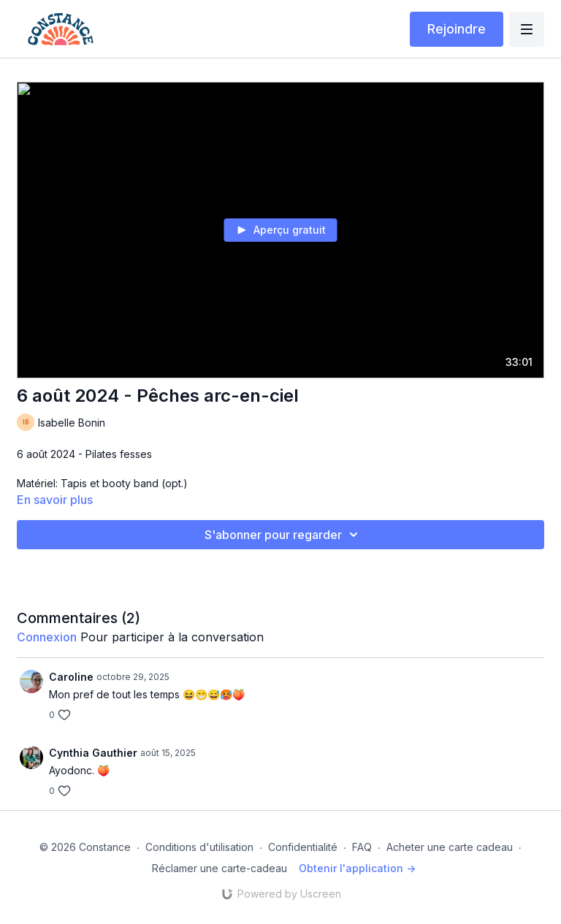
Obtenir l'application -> (357, 868)
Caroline (71, 677)
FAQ (362, 847)
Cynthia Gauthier (93, 753)
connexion (47, 637)
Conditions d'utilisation (199, 847)
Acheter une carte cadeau (450, 847)
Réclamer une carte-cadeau (220, 868)
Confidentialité (303, 847)
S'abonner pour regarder (283, 535)
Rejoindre (457, 29)
